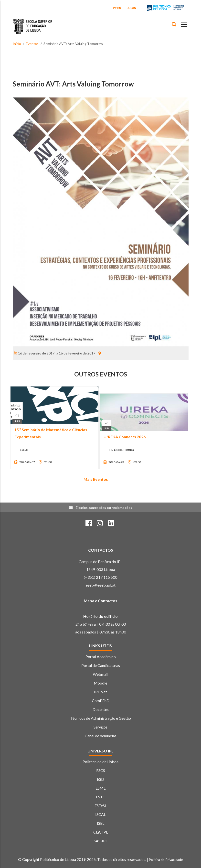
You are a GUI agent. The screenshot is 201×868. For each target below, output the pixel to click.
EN (119, 8)
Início (17, 44)
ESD (100, 779)
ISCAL (100, 814)
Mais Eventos (96, 479)
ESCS (101, 770)
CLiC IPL (101, 832)
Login (131, 8)
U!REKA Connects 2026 (125, 437)
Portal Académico (101, 657)
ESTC (101, 797)
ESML (100, 788)
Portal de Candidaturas (101, 665)
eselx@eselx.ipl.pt (101, 585)
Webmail (100, 674)
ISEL (101, 823)
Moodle (100, 683)
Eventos (32, 44)
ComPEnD (101, 701)
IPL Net (100, 692)
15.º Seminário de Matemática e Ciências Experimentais (51, 433)
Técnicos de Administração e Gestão (101, 718)
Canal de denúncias (101, 736)
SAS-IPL (101, 841)
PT (115, 8)
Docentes (101, 709)
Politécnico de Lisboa (100, 762)
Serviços (100, 727)
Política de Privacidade (166, 860)
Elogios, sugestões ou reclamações (104, 508)
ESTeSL (101, 806)
